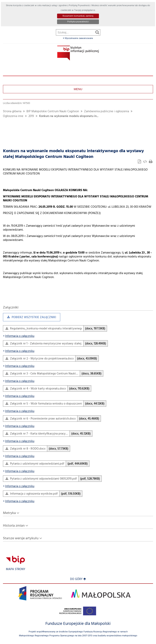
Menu (78, 89)
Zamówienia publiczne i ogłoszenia (107, 112)
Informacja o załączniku (19, 336)
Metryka (9, 513)
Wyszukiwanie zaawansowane (78, 38)
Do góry (78, 579)
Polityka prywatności (78, 22)
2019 (31, 116)
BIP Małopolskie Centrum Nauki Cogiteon (53, 112)
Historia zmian (14, 526)
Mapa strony (16, 569)
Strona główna (12, 112)
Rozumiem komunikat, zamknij (78, 16)
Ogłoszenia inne (13, 116)
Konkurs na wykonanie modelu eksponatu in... (69, 116)
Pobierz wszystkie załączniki (30, 318)
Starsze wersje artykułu (21, 538)
